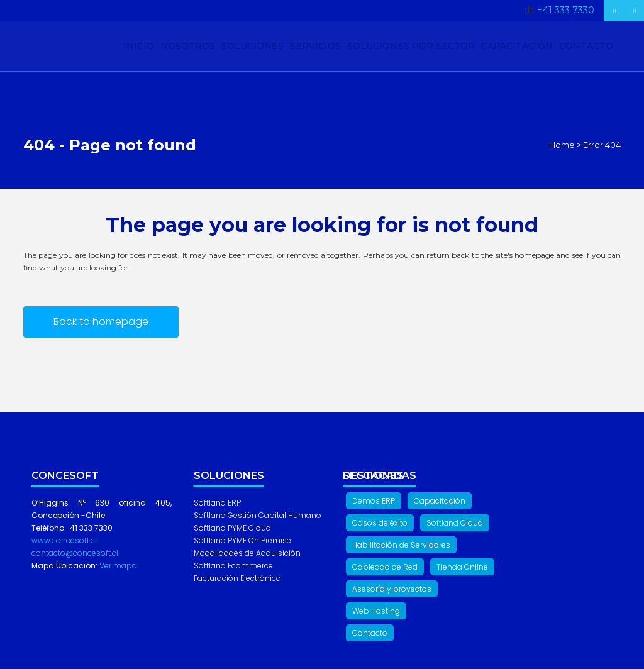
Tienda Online (462, 567)
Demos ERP (374, 501)
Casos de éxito (380, 523)
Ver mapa (117, 566)
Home (562, 145)
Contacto (370, 633)
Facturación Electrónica (237, 578)
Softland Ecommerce (233, 566)
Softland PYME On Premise (242, 540)
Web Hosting (376, 611)
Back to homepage (101, 322)
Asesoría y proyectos (392, 589)
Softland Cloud (455, 523)
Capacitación (440, 501)
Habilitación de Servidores (401, 545)
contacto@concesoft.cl (75, 553)
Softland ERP (217, 503)
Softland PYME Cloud (232, 528)
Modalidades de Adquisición (247, 553)
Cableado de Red (385, 567)
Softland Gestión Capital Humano (258, 515)
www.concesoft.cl (64, 540)
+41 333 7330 (566, 10)
